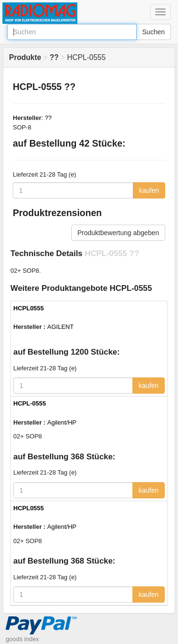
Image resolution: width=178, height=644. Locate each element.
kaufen (149, 190)
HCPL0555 (28, 308)
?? (48, 118)
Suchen (154, 32)
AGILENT (61, 327)
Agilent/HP (62, 422)
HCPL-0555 (30, 403)
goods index (22, 639)
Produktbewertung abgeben (118, 233)
